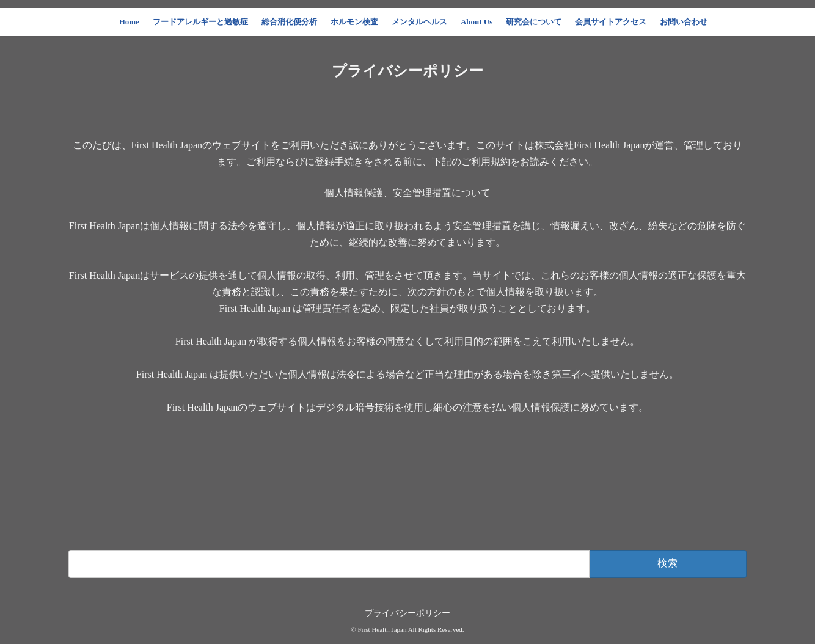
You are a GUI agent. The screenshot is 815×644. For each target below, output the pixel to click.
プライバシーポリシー (407, 613)
